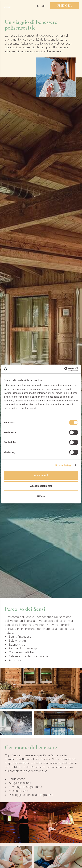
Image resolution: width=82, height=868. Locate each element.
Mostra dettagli (63, 465)
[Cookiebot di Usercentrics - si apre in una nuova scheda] (64, 369)
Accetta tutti (41, 475)
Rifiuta (41, 496)
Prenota (64, 6)
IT (38, 6)
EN (43, 6)
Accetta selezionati (41, 486)
